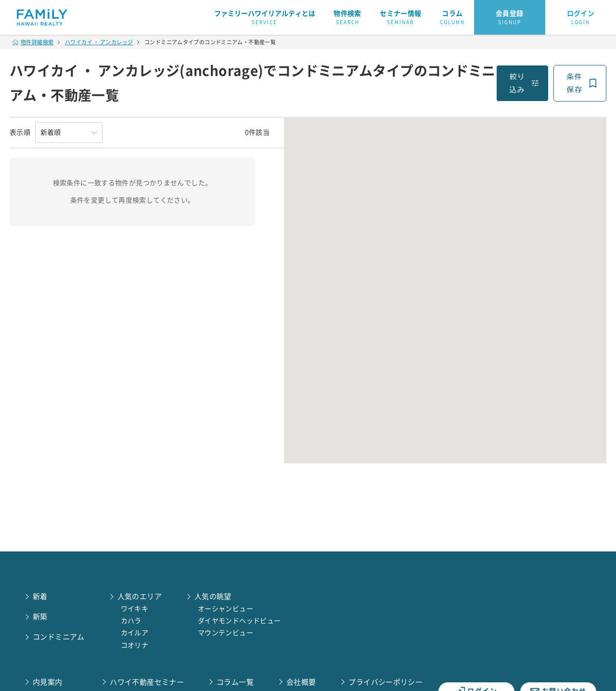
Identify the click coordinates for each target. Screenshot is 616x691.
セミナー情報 (400, 18)
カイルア (135, 633)
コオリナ (135, 645)
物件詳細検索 (33, 42)
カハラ (131, 621)
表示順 (20, 132)
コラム (452, 18)
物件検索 (347, 18)
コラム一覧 (235, 682)
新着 (40, 596)
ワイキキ (135, 609)
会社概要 (301, 682)
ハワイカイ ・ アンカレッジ (99, 42)
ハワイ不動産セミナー (147, 682)
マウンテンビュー (225, 633)
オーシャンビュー (225, 609)
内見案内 (48, 682)
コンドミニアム (59, 637)
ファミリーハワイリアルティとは (265, 18)
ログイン (581, 18)
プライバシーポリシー (385, 682)
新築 (40, 617)
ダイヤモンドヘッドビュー (239, 621)
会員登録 (510, 18)
